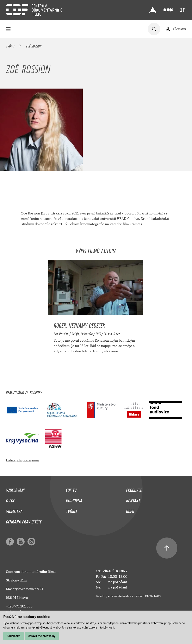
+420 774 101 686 (19, 606)
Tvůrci (10, 45)
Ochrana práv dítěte (24, 521)
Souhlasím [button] (14, 636)
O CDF (10, 500)
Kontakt (133, 500)
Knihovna (74, 500)
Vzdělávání (15, 489)
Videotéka (14, 510)
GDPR (130, 510)
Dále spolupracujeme (22, 460)
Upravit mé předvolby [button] (42, 636)
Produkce (134, 489)
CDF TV (71, 489)
